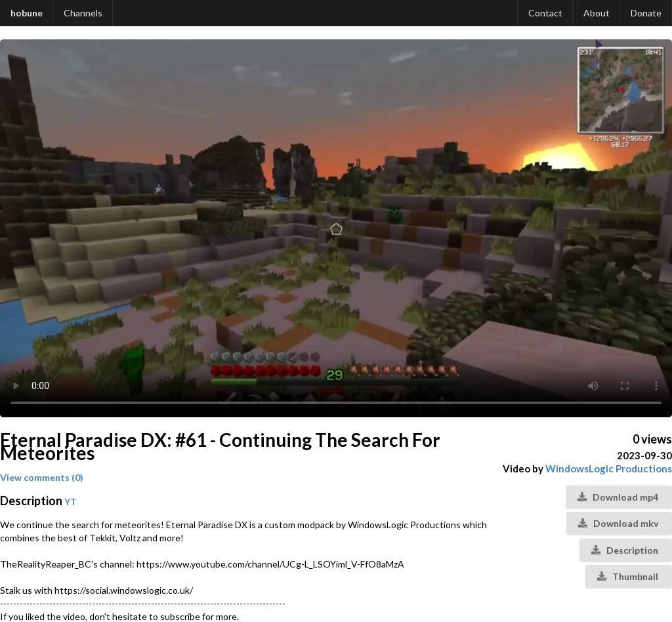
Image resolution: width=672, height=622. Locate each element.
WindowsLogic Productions (609, 468)
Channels (83, 13)
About (597, 13)
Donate (646, 13)
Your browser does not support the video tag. (336, 228)
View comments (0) (42, 477)
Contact (545, 13)
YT (71, 502)
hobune (27, 13)
